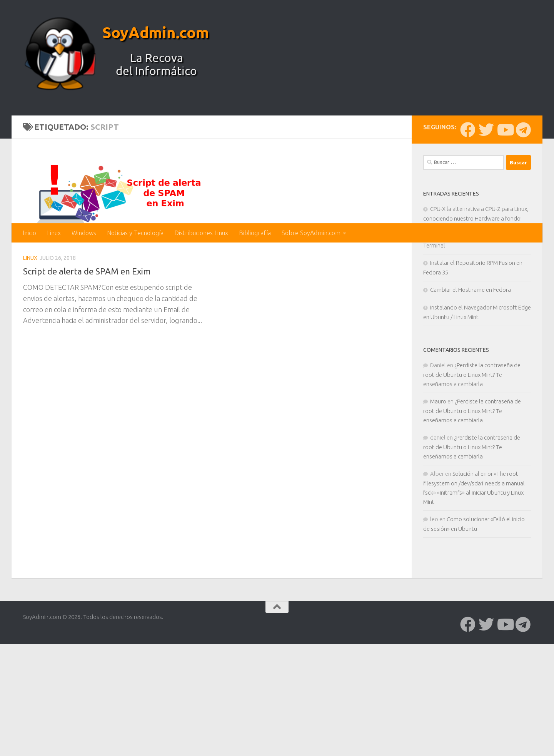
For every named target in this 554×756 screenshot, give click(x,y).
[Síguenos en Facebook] (468, 257)
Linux (54, 233)
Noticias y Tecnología (135, 233)
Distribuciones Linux (201, 233)
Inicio (29, 233)
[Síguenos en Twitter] (486, 257)
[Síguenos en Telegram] (523, 257)
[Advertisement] (277, 166)
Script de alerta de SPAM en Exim (91, 398)
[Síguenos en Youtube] (505, 257)
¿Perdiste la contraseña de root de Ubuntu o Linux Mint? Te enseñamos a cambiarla (472, 502)
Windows (84, 233)
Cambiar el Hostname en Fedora (471, 417)
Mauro (438, 528)
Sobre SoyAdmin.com (311, 233)
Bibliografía (255, 233)
